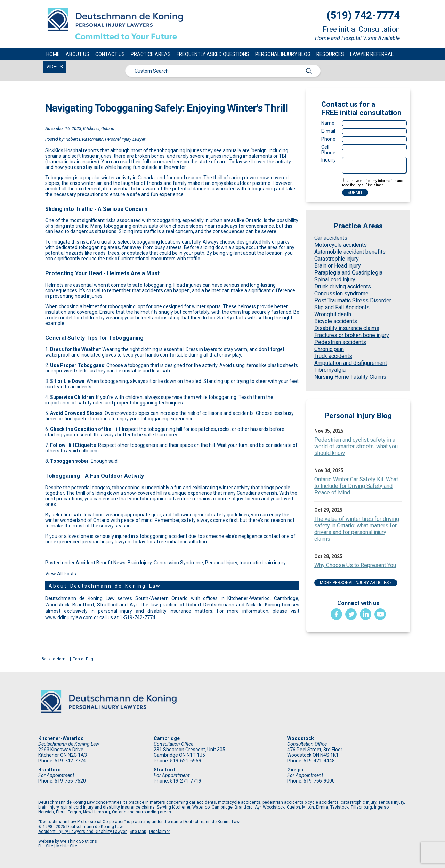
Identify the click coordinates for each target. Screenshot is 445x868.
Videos (55, 67)
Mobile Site (67, 846)
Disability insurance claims (347, 328)
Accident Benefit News (101, 563)
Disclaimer (160, 832)
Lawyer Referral (372, 54)
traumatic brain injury (262, 563)
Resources (330, 54)
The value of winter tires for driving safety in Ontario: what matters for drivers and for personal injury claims (357, 529)
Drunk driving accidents (343, 286)
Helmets (54, 285)
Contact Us (110, 54)
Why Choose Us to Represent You (355, 565)
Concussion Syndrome (178, 563)
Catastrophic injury (337, 259)
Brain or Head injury (338, 266)
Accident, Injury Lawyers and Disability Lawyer (82, 832)
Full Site (46, 846)
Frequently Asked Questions (213, 54)
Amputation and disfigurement (351, 363)
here (177, 162)
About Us (78, 54)
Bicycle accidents (336, 321)
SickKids (54, 150)
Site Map (138, 832)
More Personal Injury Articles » (356, 583)
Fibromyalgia (330, 370)
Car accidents (331, 238)
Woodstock (301, 738)
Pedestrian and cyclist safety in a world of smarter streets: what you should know (356, 446)
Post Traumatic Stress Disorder (353, 300)
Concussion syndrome (341, 293)
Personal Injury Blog (283, 54)
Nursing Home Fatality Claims (350, 377)
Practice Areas (151, 54)
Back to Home (55, 659)
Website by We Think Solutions (68, 841)
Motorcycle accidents (341, 245)
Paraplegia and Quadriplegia (348, 273)
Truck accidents (333, 356)
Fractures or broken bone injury (352, 335)
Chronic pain (329, 349)
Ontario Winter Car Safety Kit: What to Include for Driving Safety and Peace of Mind (356, 486)
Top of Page (84, 659)
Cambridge (167, 738)
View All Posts (61, 574)
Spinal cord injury (335, 280)
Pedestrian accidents (340, 342)
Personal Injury (221, 563)
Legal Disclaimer (369, 185)
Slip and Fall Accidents (342, 307)
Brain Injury (140, 563)
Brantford (50, 770)
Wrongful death (333, 314)
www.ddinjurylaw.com (69, 617)
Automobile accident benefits (350, 252)
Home (53, 54)
